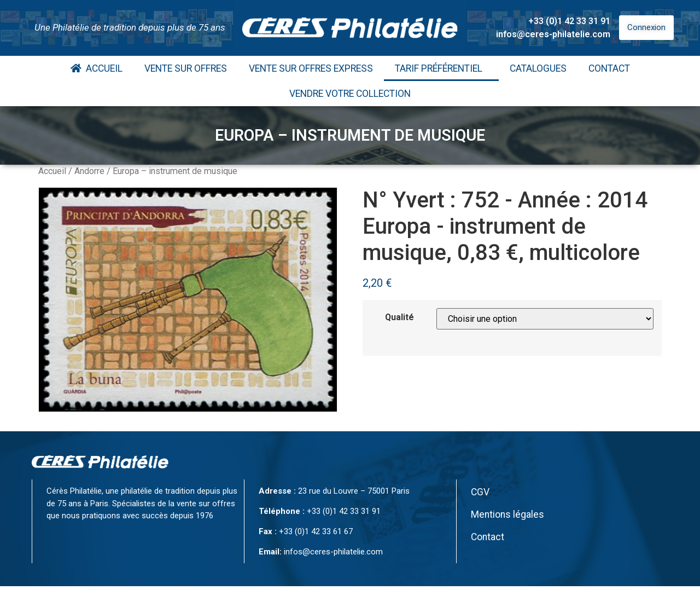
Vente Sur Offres (186, 68)
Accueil (97, 68)
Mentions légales (507, 514)
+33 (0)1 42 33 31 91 (569, 21)
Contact (609, 68)
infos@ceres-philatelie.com (553, 34)
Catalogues (538, 68)
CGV (480, 492)
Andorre (89, 171)
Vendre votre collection (350, 94)
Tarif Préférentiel (441, 68)
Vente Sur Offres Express (311, 68)
